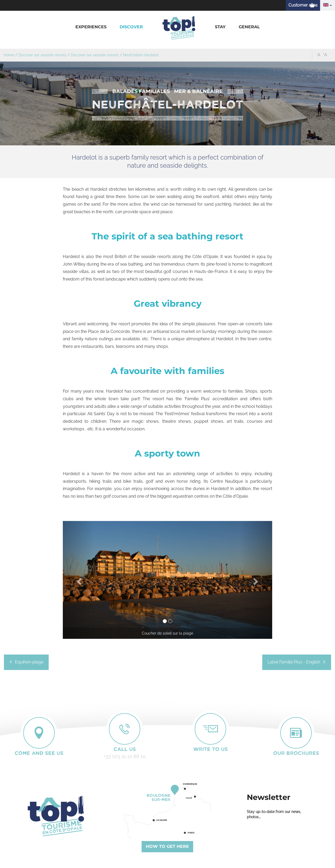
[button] (91, 27)
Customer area (303, 5)
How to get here (167, 846)
